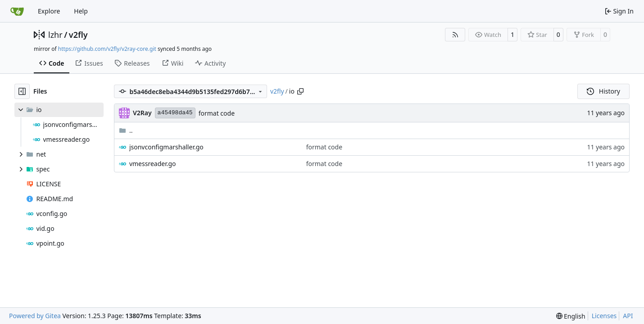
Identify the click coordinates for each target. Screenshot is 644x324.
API (628, 316)
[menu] (571, 316)
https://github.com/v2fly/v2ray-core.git (107, 49)
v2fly (78, 35)
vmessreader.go (153, 164)
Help (81, 11)
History (603, 91)
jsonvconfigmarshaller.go (166, 147)
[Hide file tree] (22, 91)
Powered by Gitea (35, 316)
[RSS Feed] (455, 35)
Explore (49, 11)
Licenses (604, 316)
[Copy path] (300, 91)
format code (217, 113)
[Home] (17, 11)
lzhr (55, 35)
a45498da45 (175, 113)
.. (126, 130)
